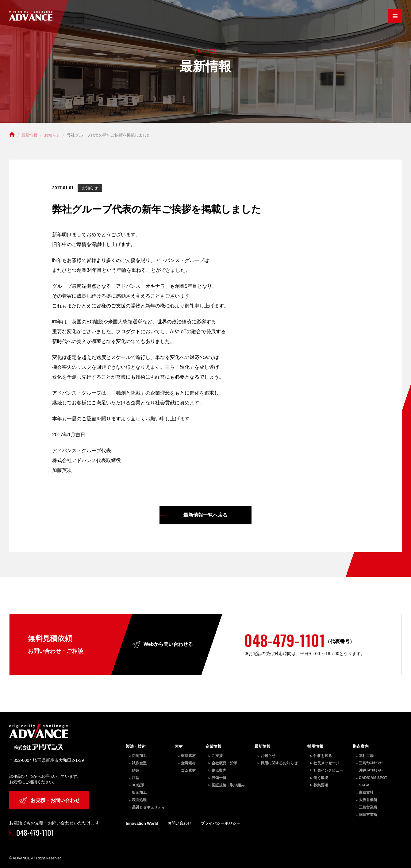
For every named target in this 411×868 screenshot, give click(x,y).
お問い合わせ (179, 823)
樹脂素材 (188, 756)
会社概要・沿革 (225, 763)
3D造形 (138, 785)
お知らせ (268, 756)
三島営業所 (368, 807)
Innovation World (142, 823)
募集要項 (321, 785)
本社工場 (366, 756)
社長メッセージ (326, 763)
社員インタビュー (328, 770)
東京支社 (366, 793)
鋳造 (136, 770)
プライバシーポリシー (221, 823)
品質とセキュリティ (148, 807)
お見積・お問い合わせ (49, 801)
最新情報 (263, 746)
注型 (136, 778)
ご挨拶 (217, 756)
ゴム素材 (188, 770)
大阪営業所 (368, 800)
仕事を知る (323, 756)
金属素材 (188, 763)
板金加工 (139, 793)
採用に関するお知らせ (279, 763)
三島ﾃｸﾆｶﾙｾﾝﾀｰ (371, 763)
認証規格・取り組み (228, 785)
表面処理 (139, 800)
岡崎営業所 (368, 815)
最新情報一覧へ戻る (205, 515)
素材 (179, 746)
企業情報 (213, 746)
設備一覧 (219, 778)
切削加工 (139, 756)
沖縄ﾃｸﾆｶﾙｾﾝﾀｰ (371, 770)
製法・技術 (136, 746)
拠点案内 (219, 770)
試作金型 (139, 763)
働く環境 (321, 778)
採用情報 (315, 746)
